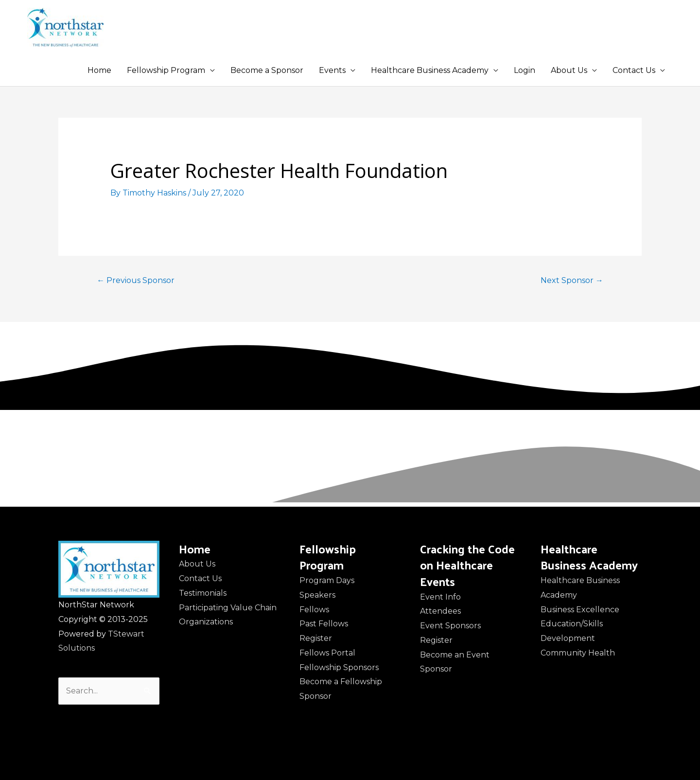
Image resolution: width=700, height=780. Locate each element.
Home (99, 70)
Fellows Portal (327, 653)
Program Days (327, 580)
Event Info (440, 597)
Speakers (317, 595)
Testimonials (203, 593)
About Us (569, 70)
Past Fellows (324, 624)
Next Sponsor (572, 280)
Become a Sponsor (267, 70)
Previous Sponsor (136, 280)
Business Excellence (580, 610)
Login (525, 70)
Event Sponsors (450, 626)
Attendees (440, 611)
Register (316, 638)
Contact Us (634, 70)
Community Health (578, 653)
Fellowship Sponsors (339, 667)
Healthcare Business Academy (430, 70)
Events (332, 70)
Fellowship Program (166, 70)
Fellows (314, 610)
